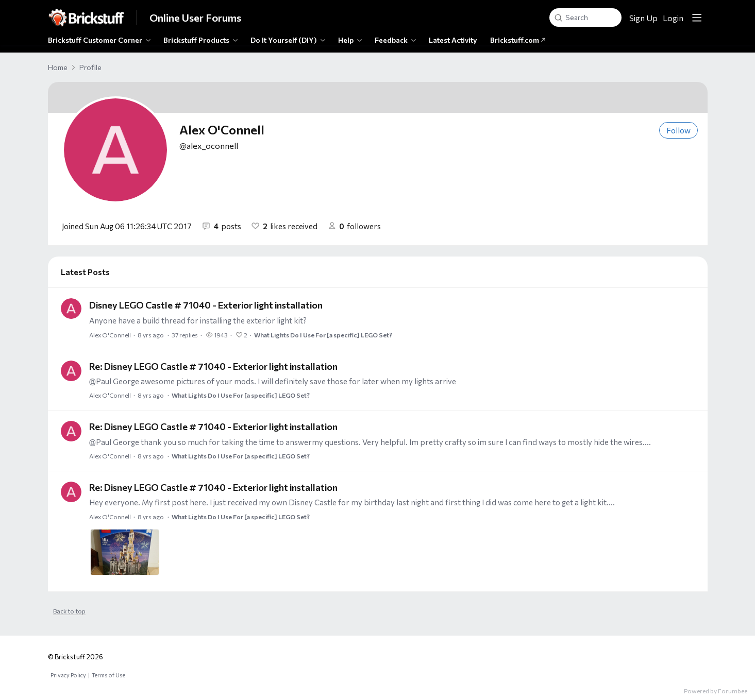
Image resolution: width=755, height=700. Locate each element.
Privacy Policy (68, 675)
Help (346, 40)
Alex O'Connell (110, 335)
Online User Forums (195, 18)
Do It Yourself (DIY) (284, 40)
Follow (678, 130)
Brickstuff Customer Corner (95, 40)
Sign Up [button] (643, 18)
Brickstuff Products (196, 40)
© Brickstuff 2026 (75, 657)
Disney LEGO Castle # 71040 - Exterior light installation (206, 305)
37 (185, 335)
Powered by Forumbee (716, 691)
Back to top (69, 611)
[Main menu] (697, 18)
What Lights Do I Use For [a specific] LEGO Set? (323, 335)
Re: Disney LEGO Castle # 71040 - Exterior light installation (213, 366)
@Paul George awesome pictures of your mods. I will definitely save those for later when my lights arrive (273, 381)
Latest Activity (453, 40)
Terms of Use (108, 675)
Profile (90, 67)
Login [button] (673, 18)
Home (58, 67)
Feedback (391, 40)
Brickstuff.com (518, 40)
